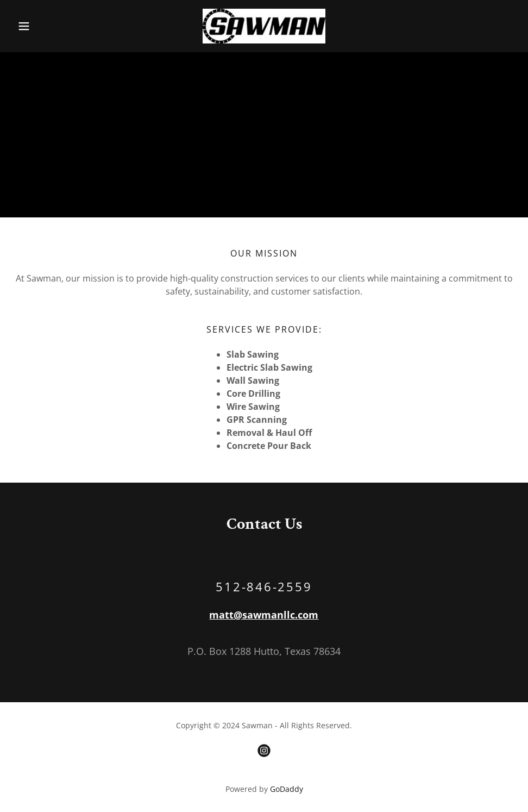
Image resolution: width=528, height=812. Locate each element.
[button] (51, 26)
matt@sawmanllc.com (264, 615)
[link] (264, 26)
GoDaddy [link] (287, 789)
